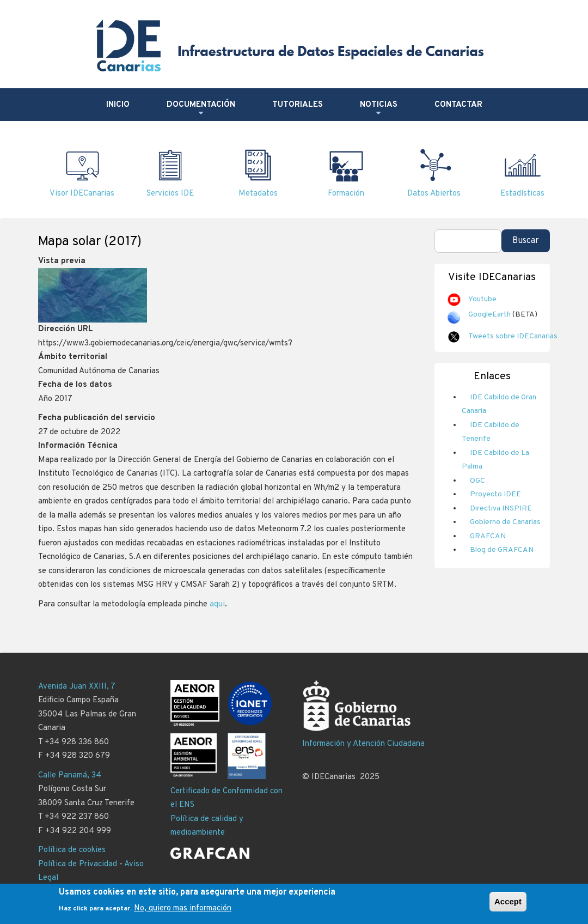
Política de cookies (72, 850)
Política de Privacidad (78, 864)
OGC (477, 481)
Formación (346, 194)
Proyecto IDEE (495, 494)
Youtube (482, 299)
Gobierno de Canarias (505, 522)
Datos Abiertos (434, 194)
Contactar (458, 105)
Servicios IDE (170, 194)
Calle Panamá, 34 (70, 776)
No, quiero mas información (183, 912)
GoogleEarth (489, 315)
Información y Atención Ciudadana (363, 744)
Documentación (201, 109)
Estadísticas (522, 194)
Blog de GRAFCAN (502, 550)
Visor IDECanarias (82, 194)
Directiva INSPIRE (501, 509)
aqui (217, 604)
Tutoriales (298, 105)
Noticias (379, 109)
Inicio (118, 105)
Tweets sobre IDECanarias (513, 336)
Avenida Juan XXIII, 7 (77, 687)
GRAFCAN (488, 536)
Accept (508, 906)
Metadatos (258, 194)
